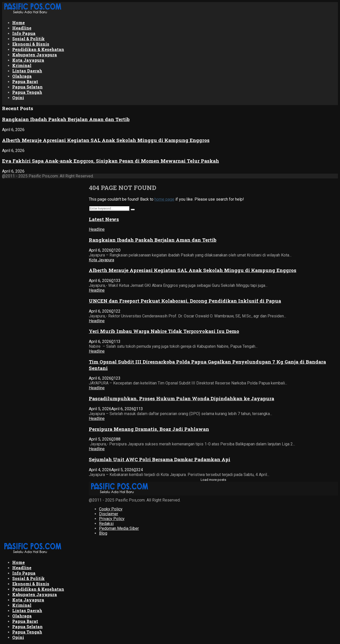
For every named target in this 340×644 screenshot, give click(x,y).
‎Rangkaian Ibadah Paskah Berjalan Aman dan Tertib (66, 119)
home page (164, 199)
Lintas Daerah (27, 71)
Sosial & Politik (28, 39)
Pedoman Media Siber (119, 528)
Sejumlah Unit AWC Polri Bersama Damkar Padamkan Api (160, 459)
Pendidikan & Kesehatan (38, 49)
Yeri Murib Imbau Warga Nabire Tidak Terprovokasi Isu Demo (164, 331)
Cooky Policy (111, 509)
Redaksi (106, 524)
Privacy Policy (112, 519)
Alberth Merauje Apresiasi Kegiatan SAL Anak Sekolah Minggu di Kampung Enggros (106, 140)
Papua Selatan (27, 87)
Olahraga (22, 76)
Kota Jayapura (28, 60)
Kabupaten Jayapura (35, 55)
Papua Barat (25, 81)
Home (19, 23)
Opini (18, 98)
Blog (103, 533)
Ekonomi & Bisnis (31, 44)
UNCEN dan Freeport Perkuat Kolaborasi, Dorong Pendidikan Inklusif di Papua (185, 301)
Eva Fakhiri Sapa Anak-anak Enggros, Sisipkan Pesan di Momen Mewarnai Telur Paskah (111, 161)
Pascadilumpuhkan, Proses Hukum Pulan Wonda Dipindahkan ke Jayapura (181, 398)
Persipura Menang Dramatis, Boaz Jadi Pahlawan (149, 429)
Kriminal (22, 65)
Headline (22, 28)
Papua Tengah (27, 92)
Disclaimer (109, 514)
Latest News (104, 219)
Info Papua (24, 33)
